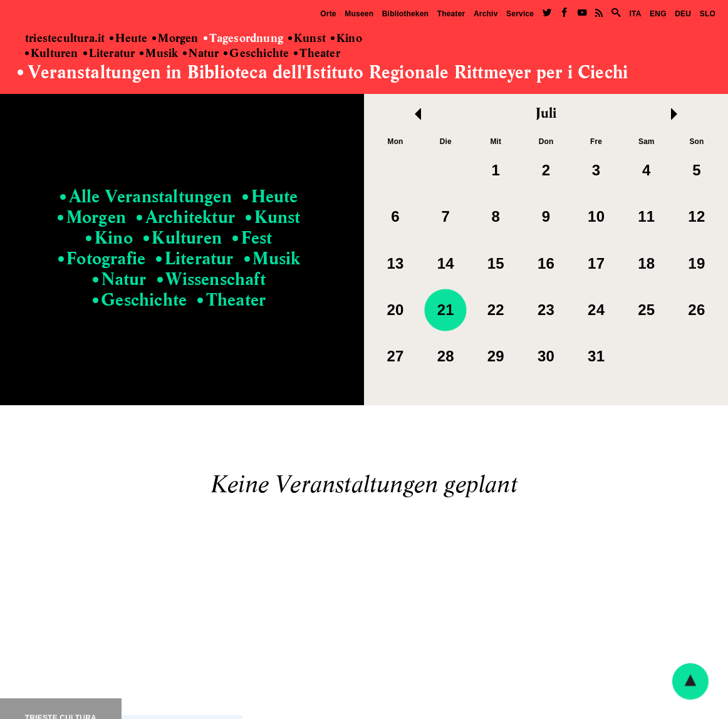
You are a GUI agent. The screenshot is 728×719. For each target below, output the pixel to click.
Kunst (307, 39)
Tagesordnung (243, 39)
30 (546, 356)
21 (446, 310)
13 (396, 263)
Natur (201, 54)
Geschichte (256, 54)
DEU (683, 14)
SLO (708, 14)
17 (596, 263)
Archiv (486, 14)
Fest (252, 239)
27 (396, 356)
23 (546, 310)
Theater (451, 14)
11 (646, 216)
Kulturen (52, 54)
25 (646, 310)
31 (596, 356)
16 (546, 263)
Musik (159, 54)
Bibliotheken (405, 14)
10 (596, 216)
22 (496, 310)
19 (696, 263)
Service (520, 14)
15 (496, 263)
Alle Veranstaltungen (146, 197)
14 (446, 263)
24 (596, 310)
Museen (359, 14)
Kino (346, 39)
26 (696, 310)
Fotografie (102, 259)
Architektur (186, 218)
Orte (328, 14)
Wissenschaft (211, 280)
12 (696, 216)
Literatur (109, 54)
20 (396, 310)
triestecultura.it (65, 39)
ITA (635, 14)
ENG (658, 14)
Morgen (175, 39)
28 (446, 356)
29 (496, 356)
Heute (128, 39)
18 (646, 263)
